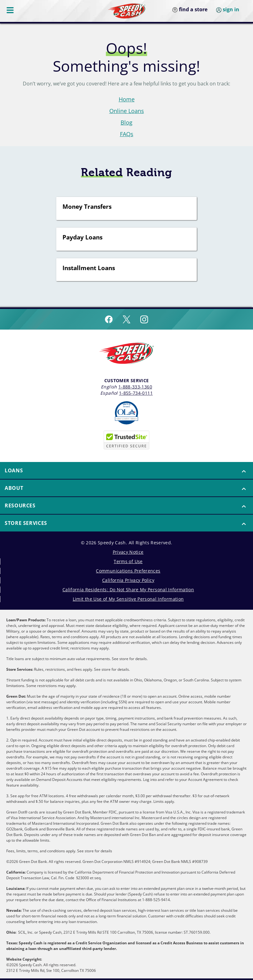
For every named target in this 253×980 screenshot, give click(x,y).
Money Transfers (87, 207)
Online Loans (127, 111)
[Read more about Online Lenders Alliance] (126, 413)
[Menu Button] (11, 10)
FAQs (127, 134)
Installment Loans (89, 268)
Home (127, 99)
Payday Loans (82, 238)
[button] (126, 470)
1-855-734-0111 (136, 393)
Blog (126, 122)
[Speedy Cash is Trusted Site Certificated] (126, 440)
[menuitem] (126, 471)
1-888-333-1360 (135, 387)
